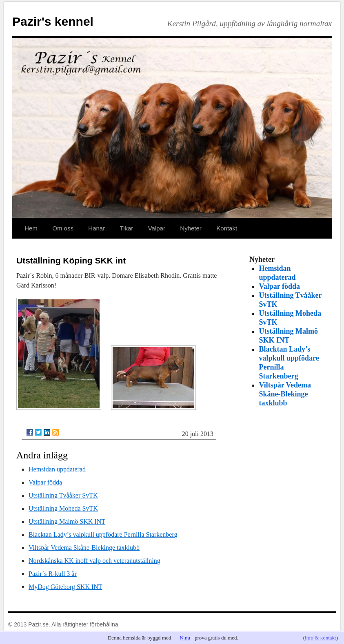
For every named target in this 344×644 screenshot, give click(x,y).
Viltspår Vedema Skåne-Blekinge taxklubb (84, 548)
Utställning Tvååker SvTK (63, 495)
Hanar (97, 228)
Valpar (157, 228)
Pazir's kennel (53, 21)
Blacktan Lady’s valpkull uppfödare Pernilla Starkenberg (103, 534)
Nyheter (191, 228)
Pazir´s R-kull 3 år (53, 574)
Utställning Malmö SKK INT (67, 521)
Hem (31, 228)
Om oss (63, 228)
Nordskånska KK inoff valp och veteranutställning (94, 561)
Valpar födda (45, 482)
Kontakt (227, 228)
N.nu (185, 638)
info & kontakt (321, 638)
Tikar (127, 228)
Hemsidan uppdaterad (57, 469)
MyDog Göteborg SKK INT (65, 587)
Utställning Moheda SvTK (63, 508)
